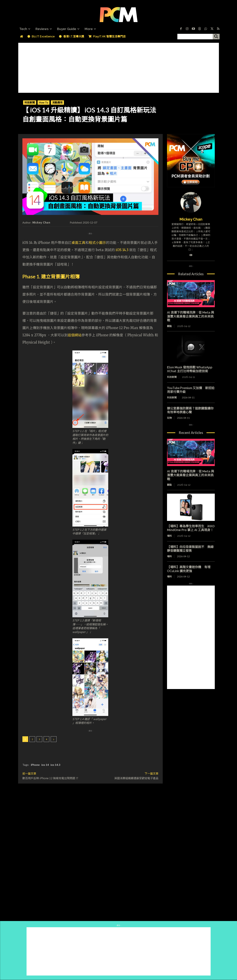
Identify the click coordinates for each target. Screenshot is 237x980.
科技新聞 (30, 103)
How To (44, 103)
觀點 (169, 326)
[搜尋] (216, 37)
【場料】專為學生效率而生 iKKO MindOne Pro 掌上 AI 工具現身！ (191, 528)
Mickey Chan (41, 222)
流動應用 (57, 103)
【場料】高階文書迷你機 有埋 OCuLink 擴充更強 (189, 569)
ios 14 (45, 765)
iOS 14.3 (122, 250)
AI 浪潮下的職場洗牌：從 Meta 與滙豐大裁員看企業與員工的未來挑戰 (191, 316)
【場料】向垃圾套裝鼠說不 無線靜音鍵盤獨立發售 (190, 549)
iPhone (35, 765)
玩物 (169, 418)
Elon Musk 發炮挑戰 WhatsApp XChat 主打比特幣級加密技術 (190, 369)
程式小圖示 (97, 243)
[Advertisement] (119, 67)
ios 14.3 (55, 765)
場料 (169, 536)
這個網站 (75, 335)
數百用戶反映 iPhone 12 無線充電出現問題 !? (50, 778)
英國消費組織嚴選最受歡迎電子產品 (136, 778)
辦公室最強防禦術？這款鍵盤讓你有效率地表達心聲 (190, 410)
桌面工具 (78, 243)
